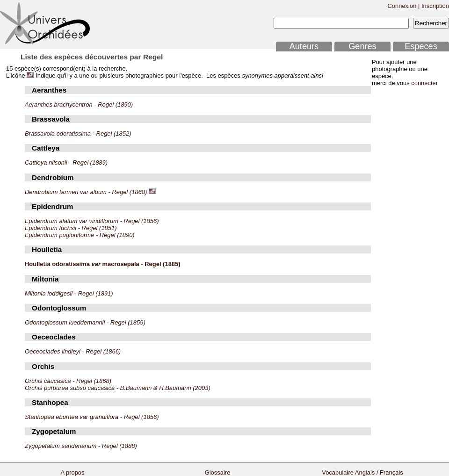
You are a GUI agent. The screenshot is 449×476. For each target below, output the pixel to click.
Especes (421, 46)
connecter (424, 83)
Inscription (435, 6)
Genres (362, 46)
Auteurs (304, 46)
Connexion (402, 6)
